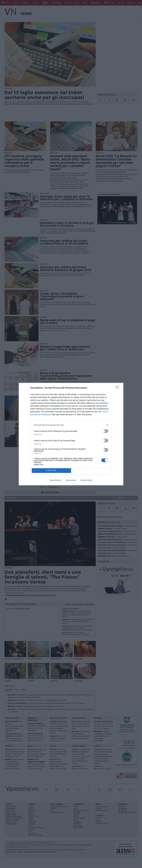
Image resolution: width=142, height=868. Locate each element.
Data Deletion (56, 480)
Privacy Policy (86, 480)
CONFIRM (51, 470)
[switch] (105, 431)
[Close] (118, 388)
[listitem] (71, 425)
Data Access (71, 480)
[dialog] (71, 434)
